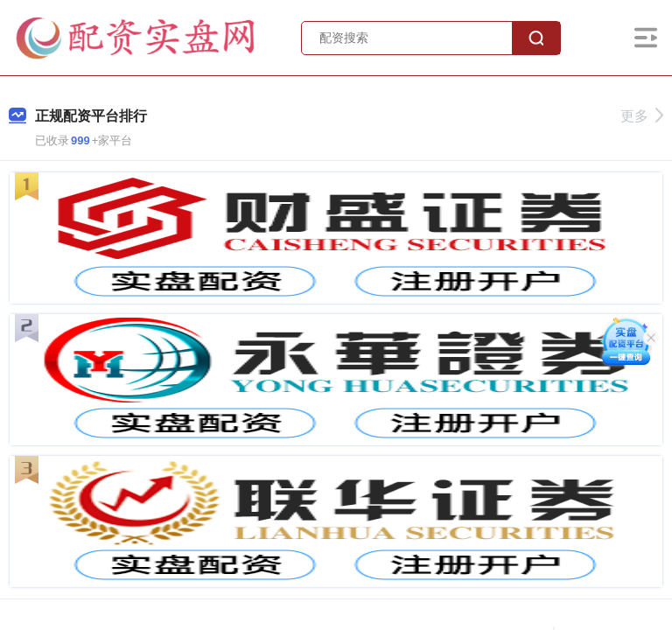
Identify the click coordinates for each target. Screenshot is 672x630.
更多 (642, 116)
